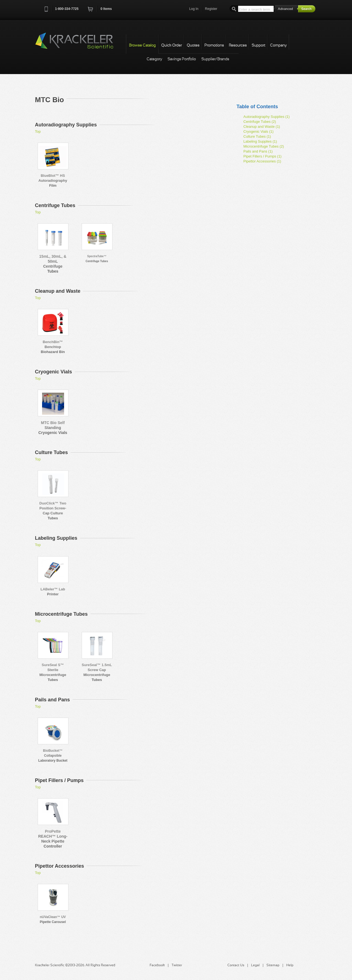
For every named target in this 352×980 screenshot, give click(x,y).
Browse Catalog (142, 46)
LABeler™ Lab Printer (53, 592)
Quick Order (171, 46)
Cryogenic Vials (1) (258, 131)
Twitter (177, 965)
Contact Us (236, 965)
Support (258, 46)
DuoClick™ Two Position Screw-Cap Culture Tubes (53, 511)
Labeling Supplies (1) (260, 141)
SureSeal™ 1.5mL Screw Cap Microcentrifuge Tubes (97, 672)
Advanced (286, 9)
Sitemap (273, 965)
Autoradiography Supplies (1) (266, 117)
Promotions (214, 46)
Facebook (157, 965)
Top (38, 131)
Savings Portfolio (182, 59)
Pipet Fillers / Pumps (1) (262, 156)
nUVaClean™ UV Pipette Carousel (53, 919)
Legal (255, 965)
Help (290, 965)
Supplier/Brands (215, 59)
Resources (238, 46)
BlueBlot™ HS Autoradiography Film (53, 180)
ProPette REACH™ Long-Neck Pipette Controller (53, 839)
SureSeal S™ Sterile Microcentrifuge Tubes (53, 672)
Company (278, 46)
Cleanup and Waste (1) (262, 127)
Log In (194, 9)
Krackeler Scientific (80, 44)
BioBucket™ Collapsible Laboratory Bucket (53, 756)
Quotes (193, 46)
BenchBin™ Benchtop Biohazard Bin (53, 347)
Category (154, 59)
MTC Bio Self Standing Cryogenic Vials (53, 428)
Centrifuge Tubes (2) (260, 122)
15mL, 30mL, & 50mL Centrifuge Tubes (53, 264)
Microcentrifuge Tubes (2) (264, 146)
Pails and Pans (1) (258, 151)
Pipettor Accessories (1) (262, 161)
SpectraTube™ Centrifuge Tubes (97, 259)
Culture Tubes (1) (257, 136)
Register (211, 9)
